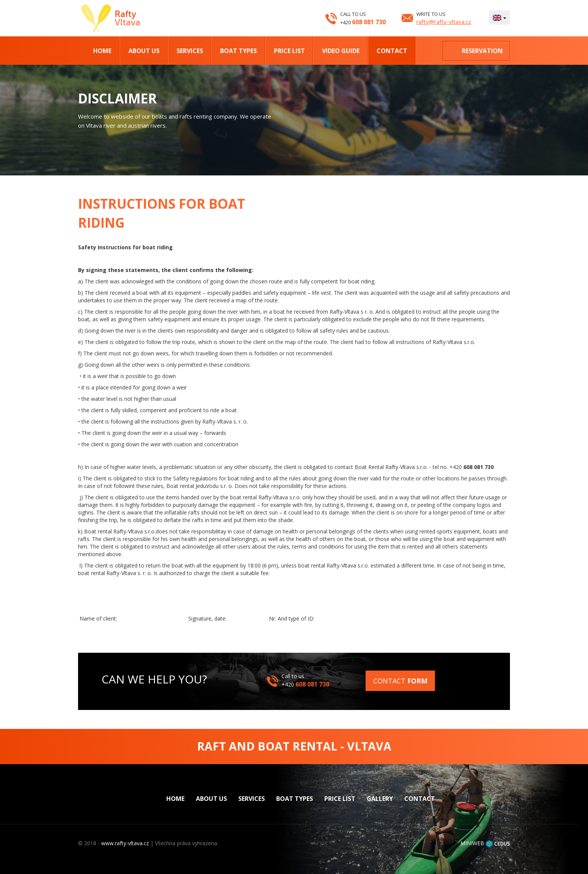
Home (102, 51)
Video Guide (341, 51)
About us (144, 51)
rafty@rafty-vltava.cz (444, 22)
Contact (392, 51)
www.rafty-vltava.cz (125, 843)
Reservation (482, 51)
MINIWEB (472, 843)
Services (190, 51)
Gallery (380, 799)
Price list (289, 51)
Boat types (238, 51)
